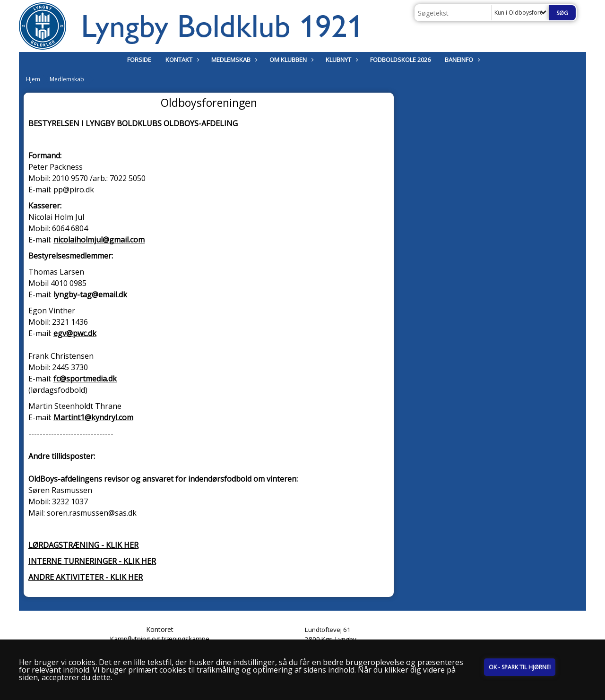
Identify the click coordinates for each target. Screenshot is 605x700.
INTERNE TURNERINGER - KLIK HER (92, 561)
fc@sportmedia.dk (85, 379)
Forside (139, 60)
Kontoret (160, 629)
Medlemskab (233, 60)
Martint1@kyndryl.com (93, 417)
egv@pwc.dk (75, 333)
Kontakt (181, 60)
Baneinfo (461, 60)
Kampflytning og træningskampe (160, 639)
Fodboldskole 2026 (400, 60)
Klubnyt (341, 60)
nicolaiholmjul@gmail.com (99, 240)
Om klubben (290, 60)
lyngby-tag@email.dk (90, 294)
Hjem (33, 79)
